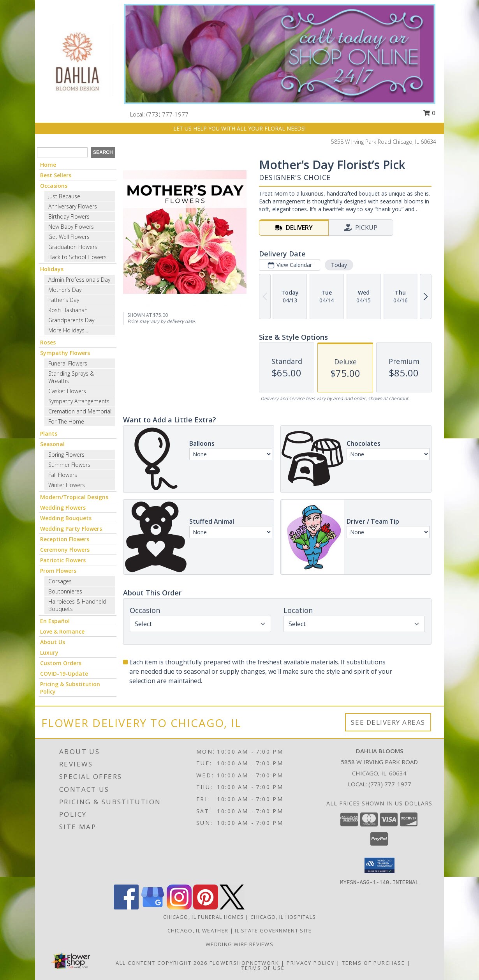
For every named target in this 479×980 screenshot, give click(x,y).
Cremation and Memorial (80, 411)
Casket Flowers (67, 391)
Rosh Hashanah (68, 310)
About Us (53, 642)
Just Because (64, 196)
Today (339, 265)
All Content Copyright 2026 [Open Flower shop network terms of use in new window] (162, 963)
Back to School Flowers (77, 257)
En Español (55, 621)
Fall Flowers (63, 475)
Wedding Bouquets (66, 518)
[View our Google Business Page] (153, 907)
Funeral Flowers (68, 363)
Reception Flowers (65, 539)
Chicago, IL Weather (198, 931)
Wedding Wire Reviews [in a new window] (239, 944)
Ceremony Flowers (65, 550)
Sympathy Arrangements (79, 401)
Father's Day (64, 300)
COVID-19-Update (64, 674)
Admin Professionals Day (79, 280)
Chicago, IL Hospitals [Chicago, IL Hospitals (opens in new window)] (283, 917)
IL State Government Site (273, 931)
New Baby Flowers (71, 227)
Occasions (54, 186)
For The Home (66, 421)
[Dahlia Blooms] (77, 59)
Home (48, 165)
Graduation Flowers (73, 247)
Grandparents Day (71, 320)
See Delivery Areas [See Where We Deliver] (388, 722)
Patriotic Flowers (63, 560)
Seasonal (52, 444)
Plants (49, 433)
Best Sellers (56, 175)
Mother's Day (65, 290)
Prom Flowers (58, 571)
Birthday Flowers (69, 216)
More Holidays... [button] (68, 330)
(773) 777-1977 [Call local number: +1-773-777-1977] (167, 114)
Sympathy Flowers (65, 353)
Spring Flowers (66, 455)
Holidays (52, 269)
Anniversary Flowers (73, 206)
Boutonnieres (65, 591)
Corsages (60, 581)
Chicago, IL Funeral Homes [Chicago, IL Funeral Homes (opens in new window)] (204, 917)
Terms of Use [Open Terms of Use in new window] (263, 968)
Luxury (49, 652)
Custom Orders (61, 663)
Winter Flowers (67, 485)
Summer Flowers (69, 465)
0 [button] (429, 113)
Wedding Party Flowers (71, 529)
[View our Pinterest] (206, 907)
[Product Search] (62, 152)
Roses (48, 342)
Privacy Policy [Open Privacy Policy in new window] (311, 963)
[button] (380, 865)
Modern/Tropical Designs (74, 497)
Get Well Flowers (69, 237)
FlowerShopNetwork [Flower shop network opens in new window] (244, 963)
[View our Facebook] (126, 907)
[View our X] (232, 907)
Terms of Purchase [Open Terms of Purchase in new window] (373, 963)
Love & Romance (62, 631)
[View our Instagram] (179, 907)
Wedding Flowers (63, 508)
